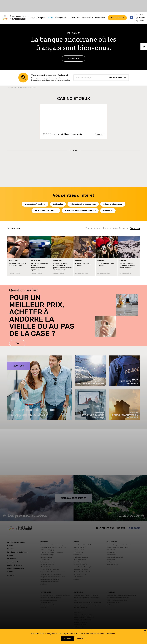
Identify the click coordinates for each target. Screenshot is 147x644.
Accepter (67, 639)
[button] (145, 632)
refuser (80, 639)
